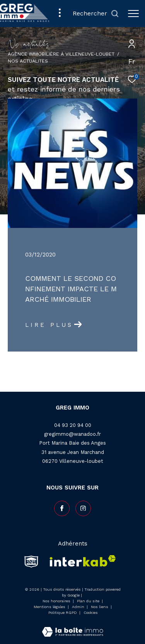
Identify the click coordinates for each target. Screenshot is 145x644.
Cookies (91, 613)
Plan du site (89, 601)
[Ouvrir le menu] (133, 14)
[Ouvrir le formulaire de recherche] (96, 14)
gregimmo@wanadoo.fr (72, 434)
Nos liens (100, 607)
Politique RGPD (63, 613)
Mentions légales (50, 607)
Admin (79, 607)
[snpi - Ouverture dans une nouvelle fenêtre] (31, 561)
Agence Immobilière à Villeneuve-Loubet (61, 54)
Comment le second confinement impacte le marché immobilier (71, 289)
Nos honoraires (56, 601)
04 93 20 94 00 (73, 425)
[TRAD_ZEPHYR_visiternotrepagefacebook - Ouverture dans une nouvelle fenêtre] (62, 508)
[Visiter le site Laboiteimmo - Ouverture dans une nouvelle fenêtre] (72, 627)
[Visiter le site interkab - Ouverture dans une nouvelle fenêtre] (80, 561)
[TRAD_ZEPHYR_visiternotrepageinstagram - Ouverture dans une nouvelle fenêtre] (83, 508)
